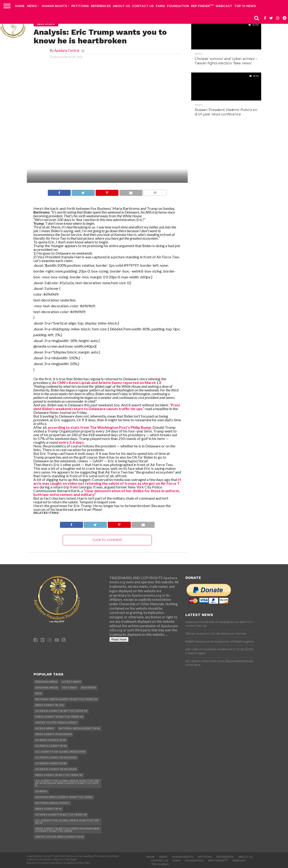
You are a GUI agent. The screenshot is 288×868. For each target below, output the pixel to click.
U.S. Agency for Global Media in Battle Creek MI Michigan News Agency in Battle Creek (67, 783)
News (32, 6)
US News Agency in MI (50, 740)
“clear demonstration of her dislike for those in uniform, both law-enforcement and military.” (107, 493)
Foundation (178, 6)
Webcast (224, 6)
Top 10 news (245, 6)
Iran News (89, 688)
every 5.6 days (71, 442)
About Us (121, 6)
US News (41, 791)
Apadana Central (67, 50)
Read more (119, 639)
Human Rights (54, 6)
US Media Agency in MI (51, 763)
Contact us (143, 6)
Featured (69, 688)
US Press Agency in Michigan (56, 758)
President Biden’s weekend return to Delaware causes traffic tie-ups (107, 407)
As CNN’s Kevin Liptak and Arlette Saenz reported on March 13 (106, 382)
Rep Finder (202, 6)
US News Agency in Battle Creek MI (61, 815)
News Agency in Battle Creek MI (59, 775)
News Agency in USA (50, 705)
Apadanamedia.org (146, 595)
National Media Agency (52, 803)
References (101, 6)
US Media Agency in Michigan (56, 769)
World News (45, 728)
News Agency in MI (48, 809)
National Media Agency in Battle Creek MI (66, 699)
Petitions (80, 6)
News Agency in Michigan (53, 734)
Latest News (71, 682)
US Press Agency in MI (51, 746)
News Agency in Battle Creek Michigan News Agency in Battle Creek (67, 830)
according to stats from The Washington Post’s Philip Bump (99, 427)
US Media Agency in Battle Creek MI (61, 711)
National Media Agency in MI (79, 728)
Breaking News (46, 682)
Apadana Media (47, 688)
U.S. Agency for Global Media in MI (60, 752)
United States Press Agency (56, 723)
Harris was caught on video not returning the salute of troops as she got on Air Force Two (107, 483)
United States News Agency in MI (59, 837)
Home (20, 6)
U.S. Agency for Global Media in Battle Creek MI (67, 822)
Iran (38, 693)
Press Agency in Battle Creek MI (59, 717)
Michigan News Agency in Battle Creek (64, 797)
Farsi (160, 6)
